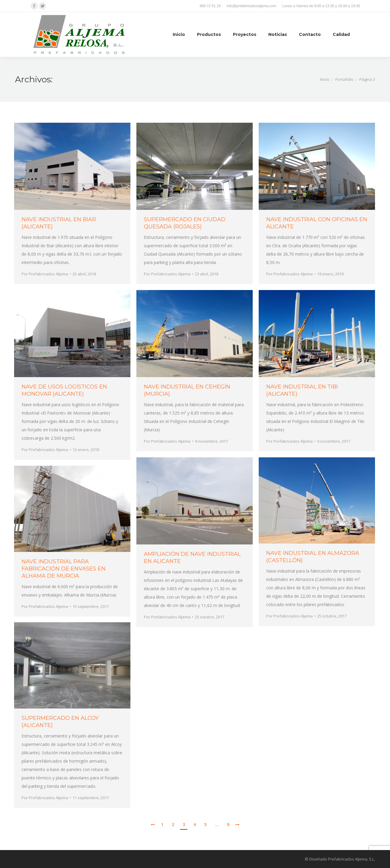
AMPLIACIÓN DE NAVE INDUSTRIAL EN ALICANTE (192, 558)
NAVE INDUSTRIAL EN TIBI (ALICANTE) (302, 390)
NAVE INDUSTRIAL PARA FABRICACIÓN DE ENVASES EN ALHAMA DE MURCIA (64, 569)
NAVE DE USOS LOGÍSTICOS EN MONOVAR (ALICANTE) (64, 390)
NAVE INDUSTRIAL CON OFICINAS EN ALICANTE (317, 223)
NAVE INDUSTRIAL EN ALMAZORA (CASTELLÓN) (313, 557)
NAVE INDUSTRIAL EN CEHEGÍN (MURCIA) (187, 390)
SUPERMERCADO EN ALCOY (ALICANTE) (60, 722)
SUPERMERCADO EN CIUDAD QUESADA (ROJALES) (185, 223)
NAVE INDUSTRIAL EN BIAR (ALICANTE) (59, 223)
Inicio (325, 79)
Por (45, 274)
